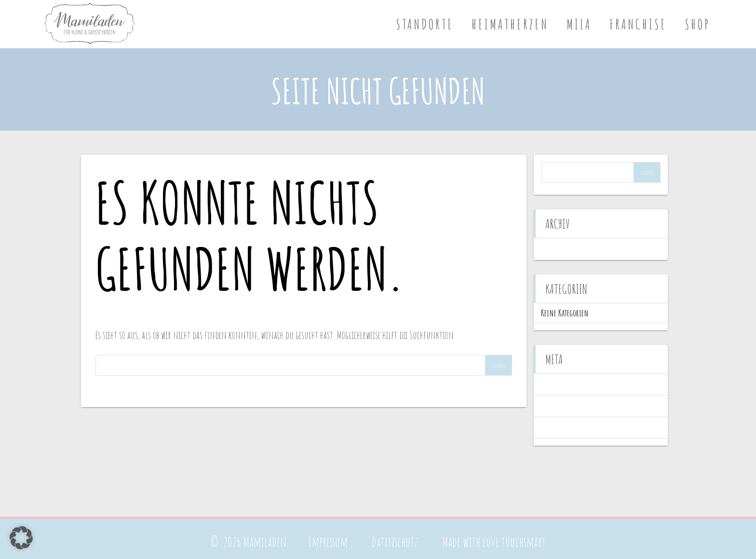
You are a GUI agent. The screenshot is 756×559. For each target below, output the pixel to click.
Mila (579, 24)
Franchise (638, 24)
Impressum (328, 542)
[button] (21, 538)
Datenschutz (395, 542)
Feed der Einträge (563, 406)
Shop (697, 24)
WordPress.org (560, 428)
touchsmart (524, 542)
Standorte (425, 24)
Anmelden (555, 384)
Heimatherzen (510, 24)
